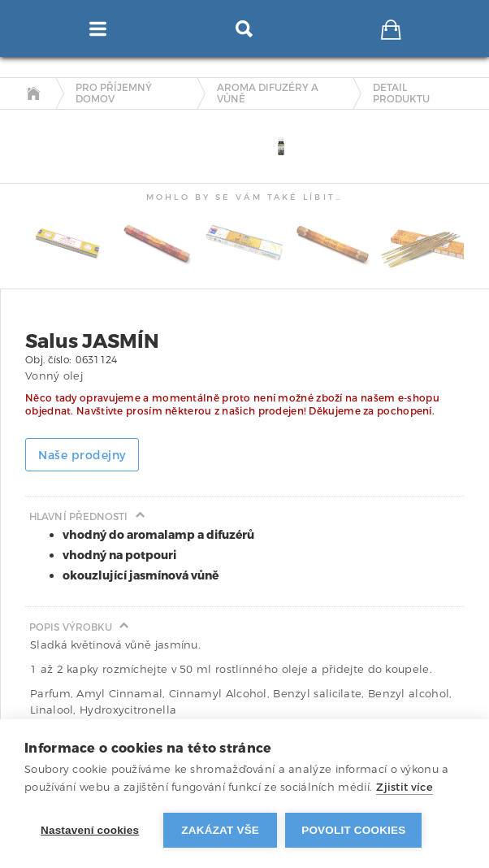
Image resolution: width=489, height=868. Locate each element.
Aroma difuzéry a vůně (268, 94)
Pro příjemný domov (114, 94)
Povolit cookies (353, 830)
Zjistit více (405, 787)
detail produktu (401, 94)
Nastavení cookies (90, 830)
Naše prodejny (82, 456)
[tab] (37, 124)
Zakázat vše (220, 830)
